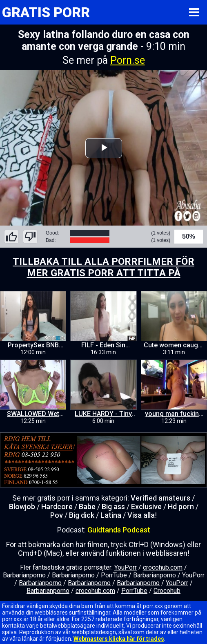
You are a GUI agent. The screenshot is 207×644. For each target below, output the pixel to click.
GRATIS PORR (46, 12)
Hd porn (181, 506)
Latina (111, 515)
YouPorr (126, 567)
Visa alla (141, 515)
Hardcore (57, 506)
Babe (87, 506)
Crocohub (167, 591)
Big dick (82, 515)
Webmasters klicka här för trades (119, 639)
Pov (57, 515)
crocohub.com (163, 567)
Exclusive (146, 506)
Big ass (113, 506)
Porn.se (128, 60)
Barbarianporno (24, 575)
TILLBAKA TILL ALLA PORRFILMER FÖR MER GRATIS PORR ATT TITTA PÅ (103, 267)
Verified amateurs (160, 498)
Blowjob (22, 506)
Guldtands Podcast (119, 530)
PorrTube (114, 575)
